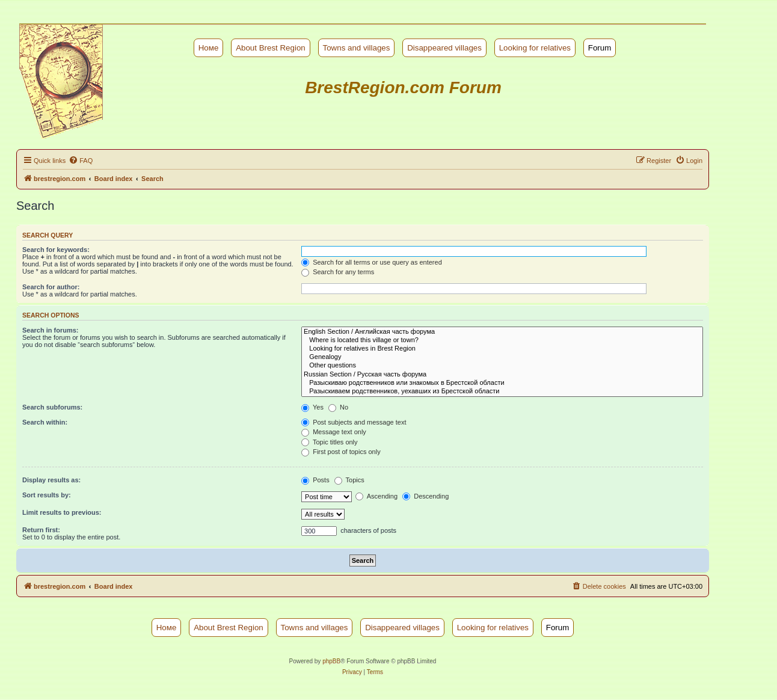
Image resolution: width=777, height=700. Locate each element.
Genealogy (502, 357)
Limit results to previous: (62, 512)
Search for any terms (338, 272)
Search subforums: (52, 407)
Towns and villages (357, 48)
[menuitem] (81, 161)
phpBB (331, 661)
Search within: (45, 422)
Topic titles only (329, 442)
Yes (312, 407)
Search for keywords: (56, 250)
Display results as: (51, 480)
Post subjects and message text (354, 422)
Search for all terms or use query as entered (372, 262)
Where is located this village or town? (502, 340)
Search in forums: (51, 330)
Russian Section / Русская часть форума (502, 375)
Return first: (41, 530)
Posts (315, 480)
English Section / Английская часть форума (502, 332)
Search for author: (51, 287)
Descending (425, 496)
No (338, 407)
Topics (349, 480)
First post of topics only (341, 452)
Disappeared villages (444, 48)
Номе (209, 48)
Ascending (376, 496)
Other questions (502, 366)
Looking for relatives (535, 48)
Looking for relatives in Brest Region (502, 349)
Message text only (334, 432)
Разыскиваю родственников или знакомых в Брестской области (502, 383)
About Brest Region (271, 48)
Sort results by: (47, 495)
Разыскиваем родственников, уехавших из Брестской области (502, 391)
